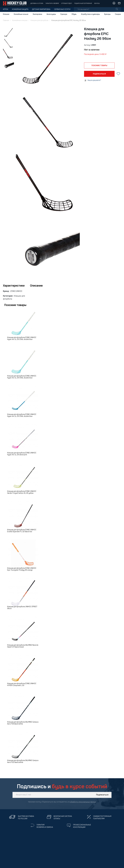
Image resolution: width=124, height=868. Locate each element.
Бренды (107, 14)
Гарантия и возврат (52, 4)
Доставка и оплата (37, 4)
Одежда (64, 14)
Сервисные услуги (62, 9)
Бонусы (97, 4)
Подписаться (102, 795)
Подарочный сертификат (83, 4)
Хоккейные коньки (21, 14)
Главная (6, 21)
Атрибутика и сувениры (90, 14)
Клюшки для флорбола (39, 21)
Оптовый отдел (67, 4)
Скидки (118, 14)
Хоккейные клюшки (20, 21)
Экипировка (37, 14)
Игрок (6, 9)
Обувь (74, 14)
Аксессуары (51, 14)
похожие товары (99, 66)
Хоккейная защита (20, 9)
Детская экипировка (41, 9)
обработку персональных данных (83, 802)
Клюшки (6, 14)
